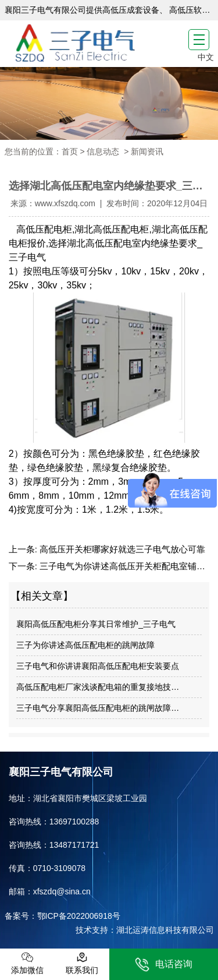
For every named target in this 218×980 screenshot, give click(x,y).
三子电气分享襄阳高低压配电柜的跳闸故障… (98, 708)
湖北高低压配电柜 (112, 229)
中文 (206, 57)
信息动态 (103, 151)
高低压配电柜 (44, 229)
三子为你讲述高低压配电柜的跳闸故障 (85, 645)
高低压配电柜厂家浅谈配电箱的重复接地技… (98, 687)
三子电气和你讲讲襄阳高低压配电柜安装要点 (98, 666)
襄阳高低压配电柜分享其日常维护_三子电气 (96, 624)
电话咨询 (164, 965)
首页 (70, 151)
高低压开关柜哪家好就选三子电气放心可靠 (121, 549)
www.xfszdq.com (65, 203)
